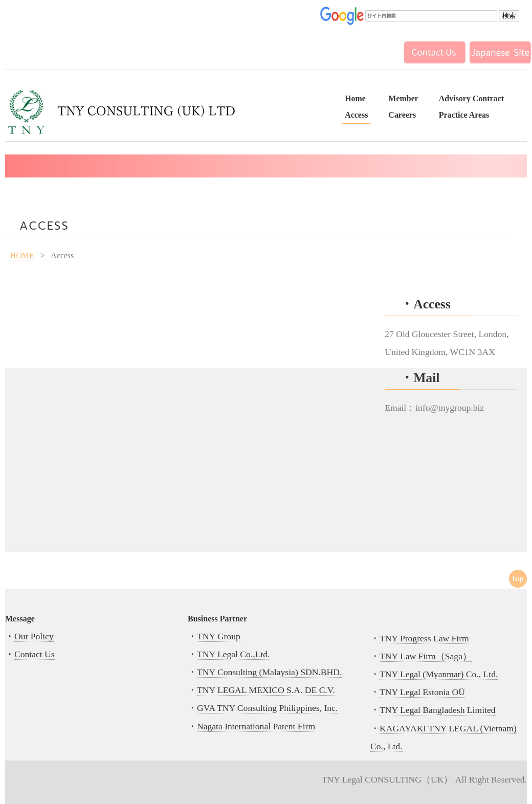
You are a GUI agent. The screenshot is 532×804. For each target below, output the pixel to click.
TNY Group (219, 636)
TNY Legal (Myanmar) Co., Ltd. (439, 674)
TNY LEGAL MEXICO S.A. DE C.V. (266, 690)
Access (356, 115)
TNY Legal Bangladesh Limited (438, 710)
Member (403, 98)
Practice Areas (464, 115)
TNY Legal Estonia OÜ (422, 692)
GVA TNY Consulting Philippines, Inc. (267, 708)
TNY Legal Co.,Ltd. (234, 654)
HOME (22, 255)
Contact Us (35, 654)
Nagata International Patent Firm (256, 726)
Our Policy (34, 636)
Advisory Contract (471, 98)
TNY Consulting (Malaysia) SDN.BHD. (269, 672)
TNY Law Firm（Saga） (426, 656)
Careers (402, 115)
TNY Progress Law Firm (424, 638)
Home (355, 98)
